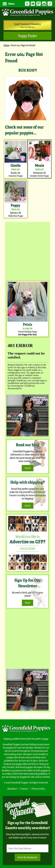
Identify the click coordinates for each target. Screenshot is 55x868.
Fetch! (28, 468)
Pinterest (38, 4)
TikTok (50, 4)
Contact (24, 789)
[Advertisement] (27, 251)
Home (6, 45)
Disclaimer (12, 789)
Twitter (27, 4)
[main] (27, 135)
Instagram (44, 4)
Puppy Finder (27, 36)
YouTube (33, 4)
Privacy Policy (38, 789)
